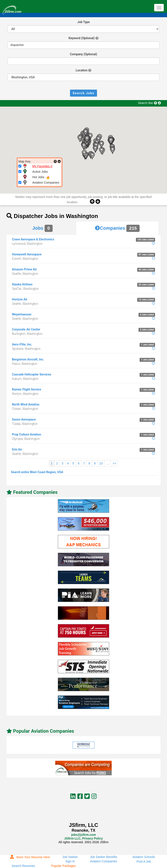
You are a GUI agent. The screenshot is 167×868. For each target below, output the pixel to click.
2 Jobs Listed (147, 330)
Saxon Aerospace (24, 419)
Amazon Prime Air (24, 269)
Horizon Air (20, 299)
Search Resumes (23, 866)
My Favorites (42, 166)
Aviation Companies (104, 861)
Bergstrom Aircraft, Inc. (28, 359)
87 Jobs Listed (146, 255)
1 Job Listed (147, 345)
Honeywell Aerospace (27, 254)
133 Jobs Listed (145, 240)
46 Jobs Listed (146, 270)
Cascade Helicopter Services (32, 374)
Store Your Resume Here (30, 857)
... (108, 463)
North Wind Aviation (26, 404)
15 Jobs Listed (146, 300)
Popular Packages (63, 866)
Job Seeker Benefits (104, 857)
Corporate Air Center (26, 329)
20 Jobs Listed (146, 285)
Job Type (84, 22)
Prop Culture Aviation (27, 434)
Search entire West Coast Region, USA (37, 472)
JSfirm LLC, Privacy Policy (83, 838)
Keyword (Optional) (82, 38)
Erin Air (17, 449)
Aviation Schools (144, 857)
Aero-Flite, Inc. (22, 344)
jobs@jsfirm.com (83, 835)
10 (101, 463)
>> (114, 463)
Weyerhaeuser (22, 314)
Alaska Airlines (22, 284)
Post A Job (144, 861)
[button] (101, 151)
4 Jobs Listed (147, 315)
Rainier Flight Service (27, 389)
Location (82, 70)
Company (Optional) (83, 54)
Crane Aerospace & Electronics (33, 239)
